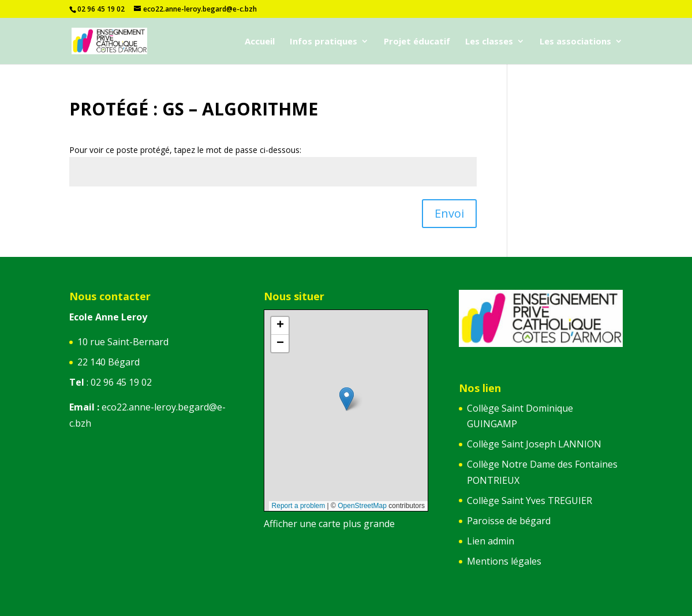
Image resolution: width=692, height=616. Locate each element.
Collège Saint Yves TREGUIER (530, 501)
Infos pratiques (323, 42)
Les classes (489, 42)
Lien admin (491, 541)
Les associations (575, 42)
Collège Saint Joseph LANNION (534, 444)
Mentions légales (504, 561)
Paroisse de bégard (509, 521)
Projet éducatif (417, 42)
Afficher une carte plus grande (329, 524)
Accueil (260, 42)
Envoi (449, 213)
